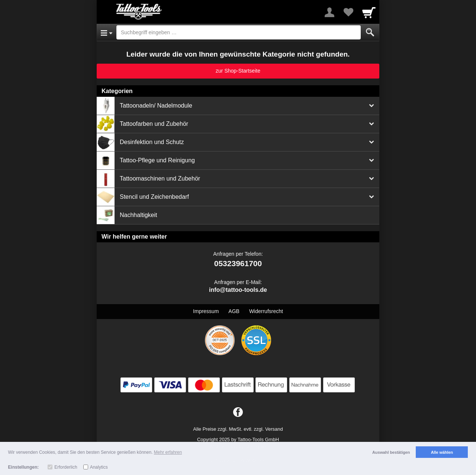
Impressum (206, 311)
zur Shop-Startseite (238, 71)
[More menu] (329, 12)
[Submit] (370, 32)
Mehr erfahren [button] (168, 452)
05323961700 (238, 263)
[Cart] (369, 12)
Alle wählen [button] (442, 452)
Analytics (99, 467)
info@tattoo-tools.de (238, 290)
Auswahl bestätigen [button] (391, 452)
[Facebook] (238, 412)
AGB (234, 311)
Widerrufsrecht (266, 311)
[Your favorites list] (348, 12)
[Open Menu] (107, 32)
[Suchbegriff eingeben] (239, 32)
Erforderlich (66, 467)
